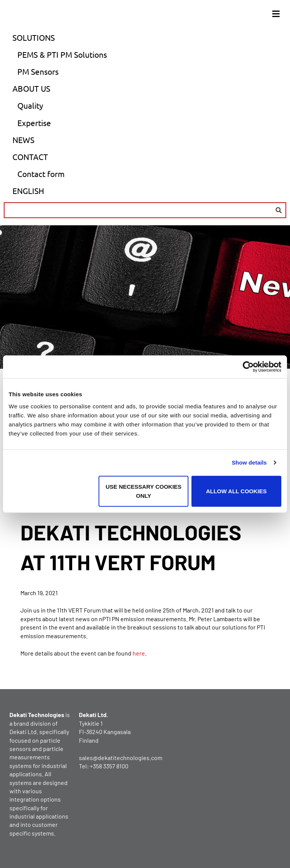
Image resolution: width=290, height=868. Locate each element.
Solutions (34, 37)
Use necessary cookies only (144, 491)
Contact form (41, 174)
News (23, 140)
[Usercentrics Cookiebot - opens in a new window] (248, 367)
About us (31, 88)
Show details (249, 462)
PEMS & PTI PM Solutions (62, 54)
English (28, 191)
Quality (30, 105)
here (139, 653)
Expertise (34, 123)
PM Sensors (38, 71)
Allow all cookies (236, 491)
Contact (30, 157)
